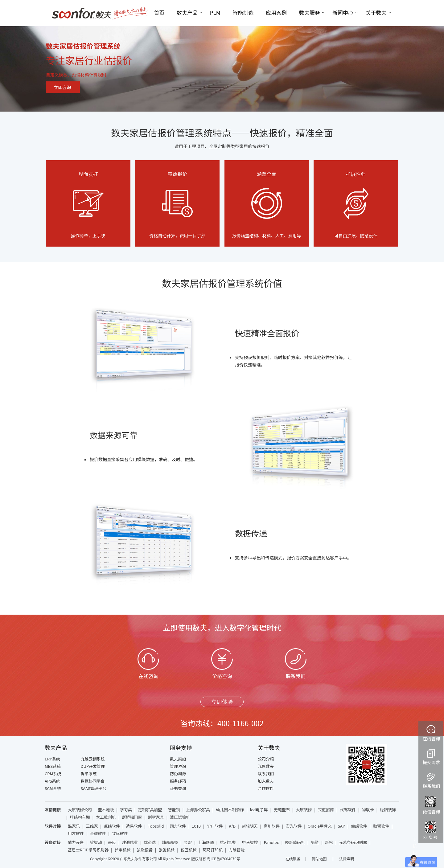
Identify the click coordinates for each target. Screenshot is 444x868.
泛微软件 (98, 833)
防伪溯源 (178, 774)
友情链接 (53, 810)
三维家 (92, 826)
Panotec (271, 842)
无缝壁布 (282, 810)
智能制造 (243, 12)
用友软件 (76, 833)
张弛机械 (166, 850)
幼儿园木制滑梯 (230, 810)
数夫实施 (178, 759)
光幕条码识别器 (353, 842)
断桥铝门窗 (132, 817)
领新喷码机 (295, 842)
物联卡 (368, 810)
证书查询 (178, 788)
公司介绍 (266, 759)
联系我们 (266, 774)
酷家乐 (74, 826)
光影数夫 (266, 766)
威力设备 (76, 842)
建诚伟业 (130, 842)
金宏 (188, 842)
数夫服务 (310, 12)
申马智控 (250, 842)
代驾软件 (348, 810)
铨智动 (96, 842)
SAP (341, 826)
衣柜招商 (326, 810)
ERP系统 (52, 759)
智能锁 (174, 810)
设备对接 (53, 842)
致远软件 (120, 833)
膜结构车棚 (80, 817)
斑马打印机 (213, 850)
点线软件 (112, 826)
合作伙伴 (266, 788)
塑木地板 (106, 810)
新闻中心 (343, 12)
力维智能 (236, 850)
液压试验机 (180, 817)
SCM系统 (53, 788)
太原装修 (304, 810)
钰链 (315, 842)
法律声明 (347, 859)
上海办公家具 (198, 810)
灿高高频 (170, 842)
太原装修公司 (80, 810)
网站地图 (320, 859)
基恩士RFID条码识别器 (88, 850)
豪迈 (112, 842)
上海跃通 (206, 842)
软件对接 (53, 826)
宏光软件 (294, 826)
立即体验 (222, 702)
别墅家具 (156, 817)
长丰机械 (123, 850)
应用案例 (276, 12)
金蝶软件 (359, 826)
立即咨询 (62, 87)
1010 (196, 826)
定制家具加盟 (150, 810)
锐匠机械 (189, 850)
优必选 (150, 842)
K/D (232, 826)
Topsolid (156, 826)
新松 (329, 842)
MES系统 (53, 766)
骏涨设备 (145, 850)
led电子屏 (259, 810)
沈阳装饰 (388, 810)
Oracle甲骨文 (320, 826)
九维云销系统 (93, 759)
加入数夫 (266, 781)
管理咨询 (178, 766)
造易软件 (134, 826)
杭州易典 (228, 842)
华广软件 (215, 826)
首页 (159, 12)
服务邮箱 (178, 781)
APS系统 (52, 781)
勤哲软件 (381, 826)
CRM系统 (53, 774)
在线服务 (293, 859)
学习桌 (126, 810)
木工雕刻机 (106, 817)
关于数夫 (376, 12)
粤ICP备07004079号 (224, 859)
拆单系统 (89, 774)
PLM (215, 12)
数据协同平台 (93, 781)
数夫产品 (187, 12)
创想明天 (250, 826)
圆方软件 (178, 826)
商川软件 (272, 826)
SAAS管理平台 (94, 788)
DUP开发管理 (93, 766)
